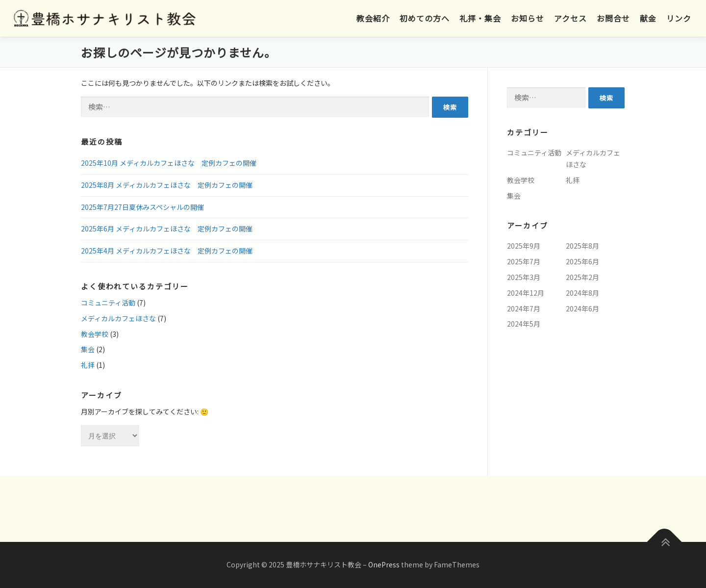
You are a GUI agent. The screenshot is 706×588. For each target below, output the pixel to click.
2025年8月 (582, 246)
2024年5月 (524, 324)
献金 (648, 18)
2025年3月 (524, 277)
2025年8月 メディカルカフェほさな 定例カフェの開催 (167, 185)
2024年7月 (524, 308)
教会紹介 (373, 18)
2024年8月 (582, 293)
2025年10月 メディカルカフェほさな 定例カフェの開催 (169, 163)
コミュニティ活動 (108, 303)
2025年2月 (582, 277)
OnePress (384, 564)
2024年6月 (582, 308)
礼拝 (88, 365)
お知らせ (528, 18)
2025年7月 (524, 261)
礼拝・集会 (480, 18)
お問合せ (613, 18)
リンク (679, 18)
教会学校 (95, 334)
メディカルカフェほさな (118, 318)
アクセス (570, 18)
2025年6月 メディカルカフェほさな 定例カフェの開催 (167, 229)
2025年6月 (582, 261)
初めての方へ (425, 18)
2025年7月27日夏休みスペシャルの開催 (142, 207)
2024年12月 (526, 293)
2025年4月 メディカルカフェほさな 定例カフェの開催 (167, 251)
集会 (88, 349)
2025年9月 (524, 246)
